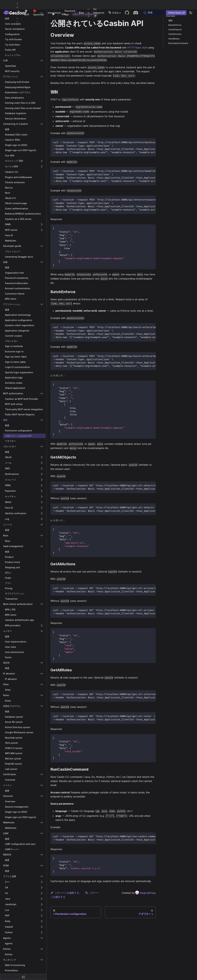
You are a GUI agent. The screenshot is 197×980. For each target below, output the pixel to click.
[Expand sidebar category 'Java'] (42, 899)
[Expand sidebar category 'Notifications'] (42, 474)
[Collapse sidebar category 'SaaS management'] (42, 546)
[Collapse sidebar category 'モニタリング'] (42, 960)
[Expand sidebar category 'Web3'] (42, 502)
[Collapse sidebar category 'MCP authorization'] (42, 393)
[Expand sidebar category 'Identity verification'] (42, 513)
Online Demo (176, 13)
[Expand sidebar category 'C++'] (42, 882)
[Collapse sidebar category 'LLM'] (42, 60)
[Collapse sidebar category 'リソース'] (42, 525)
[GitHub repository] (127, 13)
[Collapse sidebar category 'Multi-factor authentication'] (42, 604)
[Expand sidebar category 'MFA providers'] (42, 625)
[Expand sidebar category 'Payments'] (42, 491)
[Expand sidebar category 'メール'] (42, 463)
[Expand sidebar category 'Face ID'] (42, 508)
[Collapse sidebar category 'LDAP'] (42, 833)
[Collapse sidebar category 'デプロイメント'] (42, 77)
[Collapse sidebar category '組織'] (42, 262)
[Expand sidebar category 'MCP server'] (42, 230)
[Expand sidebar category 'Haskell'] (42, 927)
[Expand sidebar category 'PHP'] (42, 916)
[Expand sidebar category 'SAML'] (42, 224)
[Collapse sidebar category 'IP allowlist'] (42, 674)
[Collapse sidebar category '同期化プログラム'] (42, 706)
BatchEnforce (175, 25)
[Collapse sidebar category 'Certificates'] (42, 774)
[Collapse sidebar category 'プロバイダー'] (42, 447)
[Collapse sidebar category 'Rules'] (42, 695)
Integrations (54, 13)
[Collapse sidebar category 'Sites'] (42, 684)
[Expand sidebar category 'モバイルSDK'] (42, 167)
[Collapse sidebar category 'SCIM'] (42, 866)
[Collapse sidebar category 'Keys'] (42, 536)
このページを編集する (65, 893)
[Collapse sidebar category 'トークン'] (42, 785)
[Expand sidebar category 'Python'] (42, 932)
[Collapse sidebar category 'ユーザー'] (42, 631)
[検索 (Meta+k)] (153, 13)
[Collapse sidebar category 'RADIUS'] (42, 855)
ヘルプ (89, 13)
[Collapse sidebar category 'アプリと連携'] (42, 876)
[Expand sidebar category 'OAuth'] (42, 457)
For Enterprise (99, 12)
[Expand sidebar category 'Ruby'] (42, 921)
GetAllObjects (175, 30)
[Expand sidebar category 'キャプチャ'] (42, 497)
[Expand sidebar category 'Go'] (42, 893)
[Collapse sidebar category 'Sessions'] (42, 796)
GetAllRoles (174, 39)
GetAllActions (175, 34)
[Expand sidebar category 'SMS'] (42, 468)
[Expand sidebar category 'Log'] (42, 519)
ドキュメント (17, 13)
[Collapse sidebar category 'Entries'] (42, 949)
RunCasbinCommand (178, 43)
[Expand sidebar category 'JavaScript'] (42, 904)
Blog (81, 13)
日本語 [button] (113, 13)
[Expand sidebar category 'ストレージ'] (42, 480)
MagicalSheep (145, 893)
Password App (70, 13)
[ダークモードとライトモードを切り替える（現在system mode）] (191, 13)
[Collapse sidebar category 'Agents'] (42, 938)
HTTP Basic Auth (137, 48)
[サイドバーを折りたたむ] (23, 977)
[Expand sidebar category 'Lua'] (42, 910)
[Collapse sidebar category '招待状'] (42, 663)
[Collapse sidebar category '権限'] (42, 420)
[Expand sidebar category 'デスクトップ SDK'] (42, 161)
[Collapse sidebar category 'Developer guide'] (42, 246)
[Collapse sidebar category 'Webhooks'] (42, 823)
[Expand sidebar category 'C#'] (42, 888)
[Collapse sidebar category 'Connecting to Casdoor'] (42, 124)
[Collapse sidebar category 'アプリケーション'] (42, 304)
